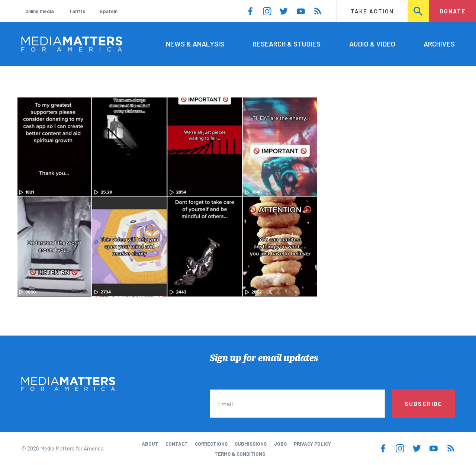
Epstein (109, 11)
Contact (177, 444)
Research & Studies (287, 44)
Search (419, 11)
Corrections (211, 444)
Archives (439, 44)
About (150, 444)
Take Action (372, 11)
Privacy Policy (312, 444)
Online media (40, 11)
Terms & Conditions (240, 454)
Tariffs (77, 11)
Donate (453, 11)
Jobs (280, 444)
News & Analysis (195, 44)
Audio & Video (372, 44)
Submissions (251, 444)
